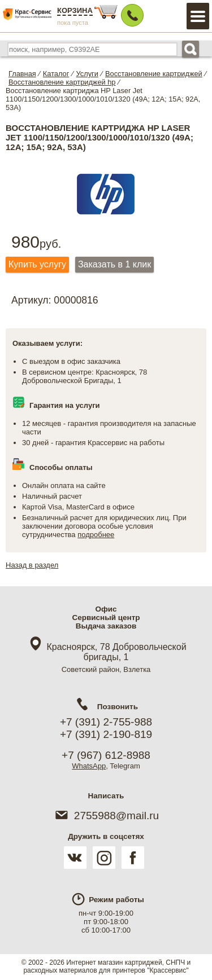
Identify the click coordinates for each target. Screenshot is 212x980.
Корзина (75, 10)
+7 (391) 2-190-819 (106, 734)
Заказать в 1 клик (114, 264)
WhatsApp (89, 766)
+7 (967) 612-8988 (106, 755)
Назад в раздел (32, 565)
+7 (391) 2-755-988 (106, 722)
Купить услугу (37, 264)
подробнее (96, 535)
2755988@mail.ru (106, 816)
